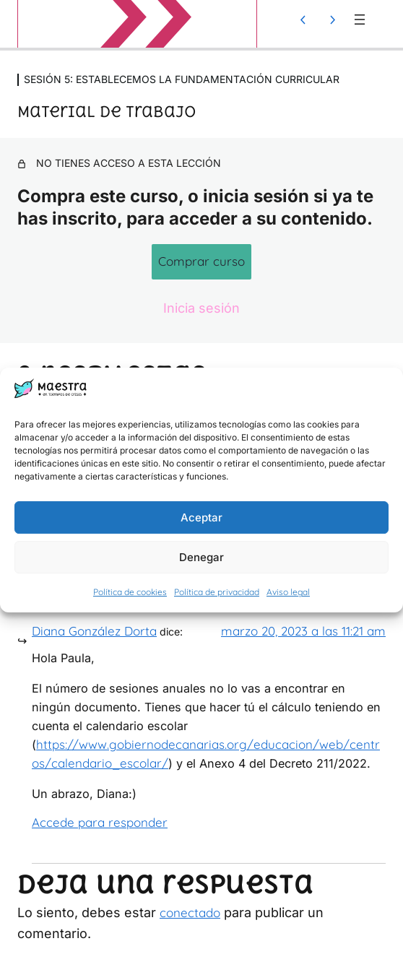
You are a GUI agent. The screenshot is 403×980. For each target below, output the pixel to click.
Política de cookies (130, 593)
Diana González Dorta (94, 631)
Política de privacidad (217, 593)
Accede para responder (100, 822)
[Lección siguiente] (332, 19)
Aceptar (201, 517)
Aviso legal (288, 593)
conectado (190, 912)
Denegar (201, 557)
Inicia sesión (201, 308)
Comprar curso (201, 261)
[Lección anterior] (303, 19)
